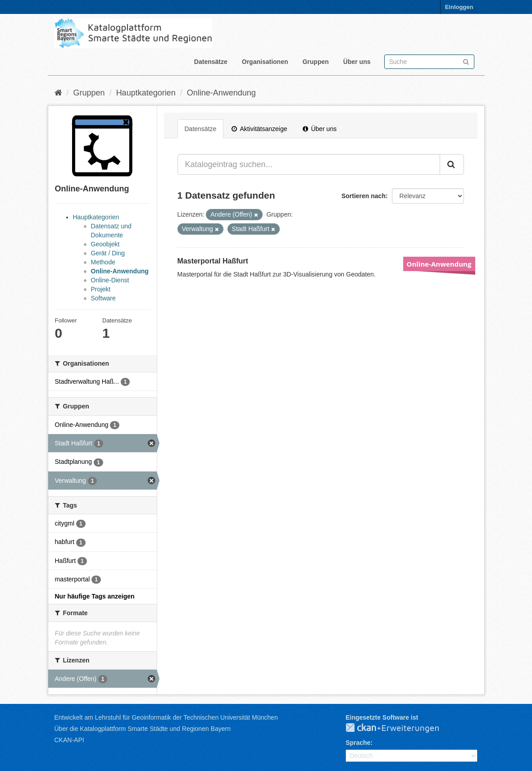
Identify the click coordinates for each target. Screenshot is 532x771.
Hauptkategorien (146, 93)
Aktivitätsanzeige (259, 129)
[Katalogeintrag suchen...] (309, 164)
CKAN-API (69, 740)
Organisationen (265, 62)
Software (103, 298)
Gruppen (315, 62)
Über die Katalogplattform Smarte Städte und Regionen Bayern (143, 729)
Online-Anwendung (221, 93)
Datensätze (211, 62)
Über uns (357, 62)
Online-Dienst (110, 280)
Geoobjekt (105, 244)
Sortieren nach (364, 196)
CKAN (400, 728)
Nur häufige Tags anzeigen (95, 596)
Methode (103, 262)
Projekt (101, 289)
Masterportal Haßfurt (213, 261)
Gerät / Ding (108, 253)
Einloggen (459, 7)
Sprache (358, 743)
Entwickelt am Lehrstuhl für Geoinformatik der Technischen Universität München (166, 717)
